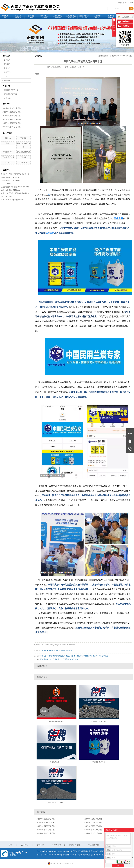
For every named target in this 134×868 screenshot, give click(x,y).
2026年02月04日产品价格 (93, 830)
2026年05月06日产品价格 (46, 819)
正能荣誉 (97, 17)
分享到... (126, 26)
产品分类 (7, 98)
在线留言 (126, 21)
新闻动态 (31, 17)
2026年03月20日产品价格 (46, 830)
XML (131, 3)
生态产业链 (57, 845)
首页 (10, 845)
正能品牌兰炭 (71, 17)
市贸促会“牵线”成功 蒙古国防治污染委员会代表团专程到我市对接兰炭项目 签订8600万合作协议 (74, 656)
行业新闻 (7, 64)
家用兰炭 (45, 650)
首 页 (112, 56)
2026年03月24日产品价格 (93, 819)
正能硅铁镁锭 (58, 17)
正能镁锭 (24, 138)
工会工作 (7, 76)
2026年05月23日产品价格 (12, 123)
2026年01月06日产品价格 (93, 823)
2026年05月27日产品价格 (12, 116)
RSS (127, 3)
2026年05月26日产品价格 (12, 119)
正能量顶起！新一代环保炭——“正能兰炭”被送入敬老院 (60, 659)
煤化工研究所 (84, 17)
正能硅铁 (24, 157)
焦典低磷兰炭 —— (56, 762)
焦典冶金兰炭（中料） (99, 722)
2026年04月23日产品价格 (46, 833)
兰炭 (8, 143)
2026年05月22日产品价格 (12, 127)
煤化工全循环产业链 (11, 90)
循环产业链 (44, 17)
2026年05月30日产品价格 (12, 108)
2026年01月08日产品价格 (46, 823)
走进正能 (18, 17)
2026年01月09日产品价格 (93, 833)
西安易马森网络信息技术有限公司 (90, 855)
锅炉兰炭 (52, 650)
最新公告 (7, 68)
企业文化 (111, 17)
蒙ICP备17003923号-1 (45, 855)
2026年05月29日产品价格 (12, 112)
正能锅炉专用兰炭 (8, 157)
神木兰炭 (8, 162)
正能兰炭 (8, 138)
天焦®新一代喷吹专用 (56, 722)
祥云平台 (66, 855)
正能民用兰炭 (8, 152)
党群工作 (7, 72)
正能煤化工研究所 (10, 94)
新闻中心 (120, 56)
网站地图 (121, 3)
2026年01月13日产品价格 (93, 826)
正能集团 (24, 162)
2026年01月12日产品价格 (46, 826)
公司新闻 (7, 60)
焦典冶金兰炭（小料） (56, 803)
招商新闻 (7, 81)
